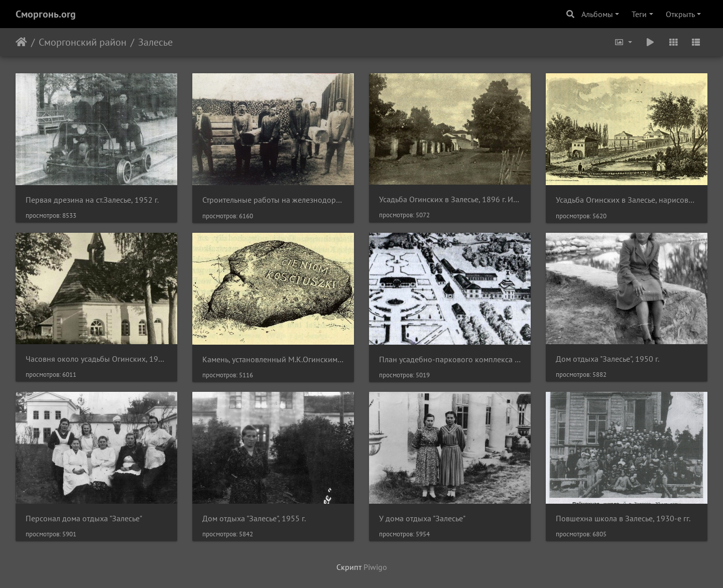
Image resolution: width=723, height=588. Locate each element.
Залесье (155, 42)
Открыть (680, 14)
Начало (21, 42)
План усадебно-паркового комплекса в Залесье (450, 359)
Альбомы (597, 14)
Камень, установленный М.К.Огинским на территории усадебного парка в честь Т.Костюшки (273, 359)
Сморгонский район (83, 42)
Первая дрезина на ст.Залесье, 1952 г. (92, 200)
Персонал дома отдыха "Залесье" (84, 519)
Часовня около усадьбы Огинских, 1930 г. (96, 359)
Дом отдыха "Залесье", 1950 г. (608, 359)
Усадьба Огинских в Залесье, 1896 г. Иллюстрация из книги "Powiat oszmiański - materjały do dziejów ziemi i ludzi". (450, 199)
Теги (639, 14)
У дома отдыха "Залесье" (422, 519)
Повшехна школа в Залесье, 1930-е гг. (623, 519)
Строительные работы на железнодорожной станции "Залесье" (273, 200)
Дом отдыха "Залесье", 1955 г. (254, 519)
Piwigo (375, 567)
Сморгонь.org (46, 14)
